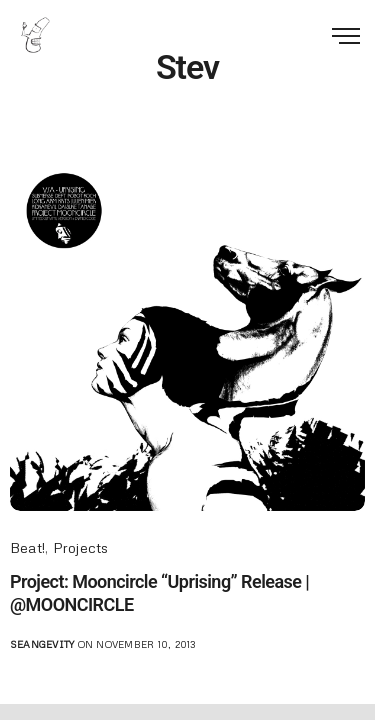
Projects (81, 547)
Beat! (27, 547)
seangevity (42, 644)
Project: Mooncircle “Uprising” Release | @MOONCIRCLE (159, 593)
